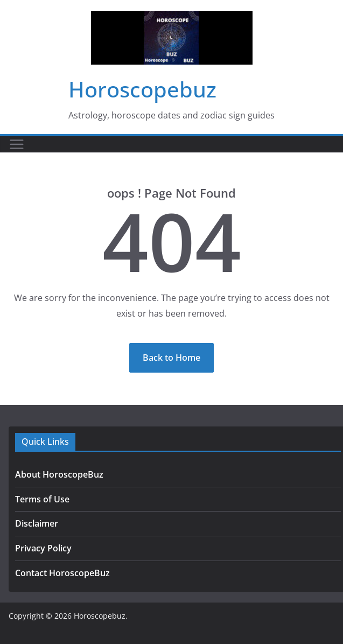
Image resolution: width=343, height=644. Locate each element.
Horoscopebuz (142, 89)
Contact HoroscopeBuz (62, 573)
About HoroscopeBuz (59, 474)
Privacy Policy (43, 548)
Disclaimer (37, 523)
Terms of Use (42, 499)
